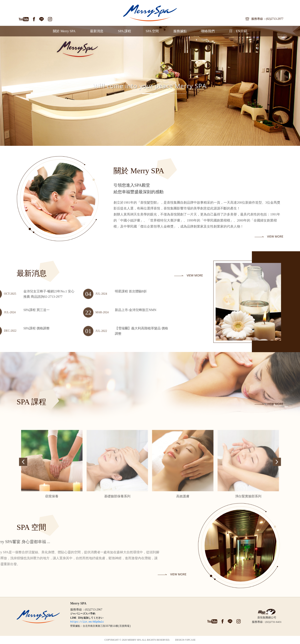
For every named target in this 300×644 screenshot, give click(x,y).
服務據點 (180, 31)
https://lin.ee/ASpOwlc (87, 622)
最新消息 (97, 31)
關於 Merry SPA (64, 31)
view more (275, 236)
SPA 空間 (152, 31)
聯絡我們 (208, 31)
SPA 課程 (124, 31)
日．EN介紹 (238, 31)
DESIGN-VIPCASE (185, 640)
